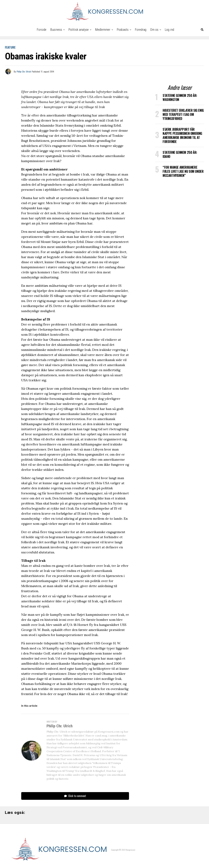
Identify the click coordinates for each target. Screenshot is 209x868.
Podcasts (123, 30)
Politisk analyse (79, 30)
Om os (154, 30)
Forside (42, 30)
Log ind (169, 30)
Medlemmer (103, 30)
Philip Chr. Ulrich (24, 71)
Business (56, 30)
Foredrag (141, 30)
